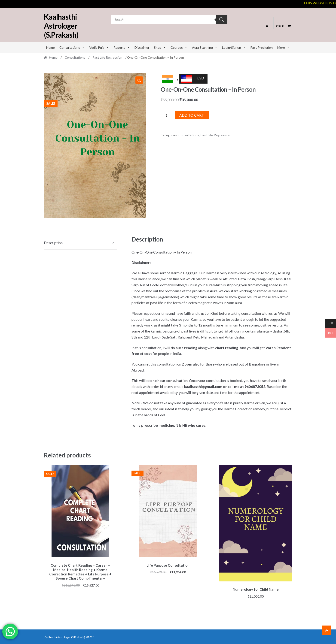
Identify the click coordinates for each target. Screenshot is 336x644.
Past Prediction (261, 47)
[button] (139, 80)
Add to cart (192, 115)
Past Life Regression (107, 57)
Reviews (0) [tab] (53, 256)
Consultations (72, 47)
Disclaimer (142, 47)
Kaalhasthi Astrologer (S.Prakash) (61, 26)
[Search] (222, 20)
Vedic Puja (99, 47)
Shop (160, 47)
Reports (122, 47)
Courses (179, 47)
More (283, 47)
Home (50, 47)
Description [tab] (53, 243)
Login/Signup (234, 47)
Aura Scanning (205, 47)
